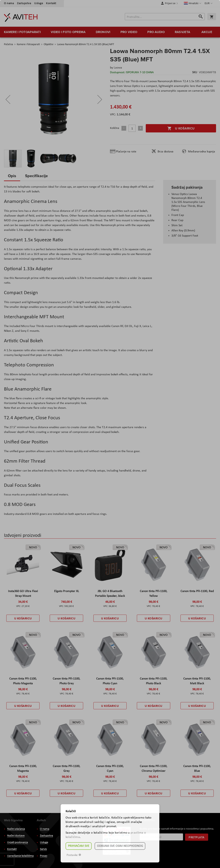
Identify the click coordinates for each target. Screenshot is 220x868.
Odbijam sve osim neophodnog (120, 846)
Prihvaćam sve (79, 846)
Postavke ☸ (74, 855)
